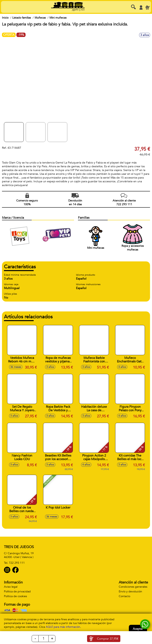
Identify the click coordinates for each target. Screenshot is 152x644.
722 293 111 (17, 563)
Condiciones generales (133, 587)
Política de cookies (15, 596)
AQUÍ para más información (63, 627)
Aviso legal (11, 587)
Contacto (124, 596)
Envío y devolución (130, 592)
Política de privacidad (17, 592)
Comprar (108, 639)
